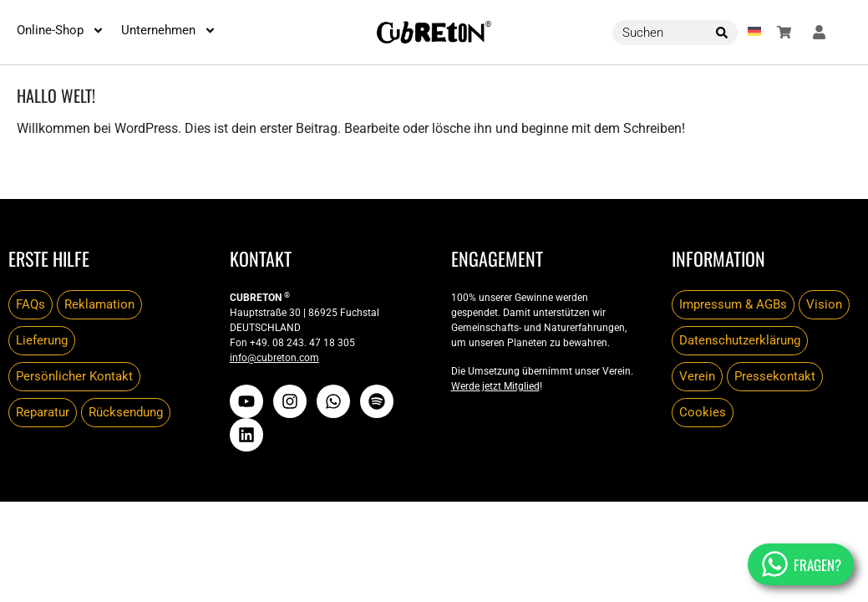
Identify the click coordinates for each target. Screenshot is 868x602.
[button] (754, 33)
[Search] (722, 33)
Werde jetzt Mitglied (495, 386)
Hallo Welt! (56, 95)
